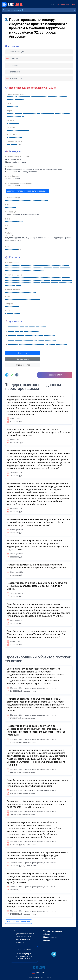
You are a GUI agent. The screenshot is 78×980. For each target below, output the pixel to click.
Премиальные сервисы (22, 939)
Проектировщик (17, 52)
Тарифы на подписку (53, 931)
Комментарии (16, 79)
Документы (15, 72)
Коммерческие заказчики (23, 931)
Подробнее (23, 353)
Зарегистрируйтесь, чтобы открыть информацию (27, 191)
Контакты (14, 65)
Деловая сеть (19, 942)
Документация (23, 359)
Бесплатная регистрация (66, 4)
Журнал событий (23, 365)
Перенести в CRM (55, 375)
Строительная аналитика (23, 937)
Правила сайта (50, 937)
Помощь (47, 940)
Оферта (47, 934)
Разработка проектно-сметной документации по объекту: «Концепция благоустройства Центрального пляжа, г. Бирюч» (37, 586)
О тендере (14, 59)
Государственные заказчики (24, 934)
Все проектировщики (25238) (19, 922)
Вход (53, 4)
